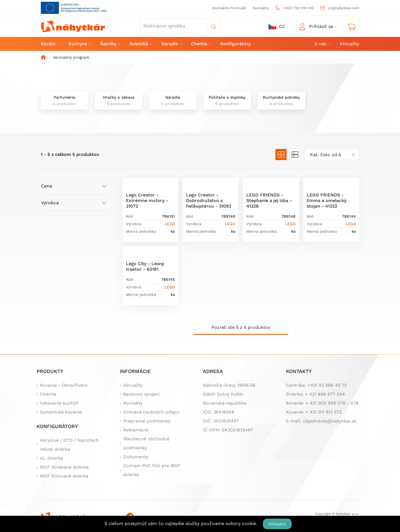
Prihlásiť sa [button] (316, 27)
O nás (322, 44)
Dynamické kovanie (61, 412)
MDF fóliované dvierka (64, 476)
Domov (43, 57)
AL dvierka (51, 458)
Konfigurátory (237, 44)
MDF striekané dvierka (64, 467)
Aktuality (349, 44)
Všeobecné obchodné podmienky (146, 443)
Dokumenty (136, 457)
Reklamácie (136, 430)
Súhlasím (277, 524)
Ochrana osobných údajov (151, 412)
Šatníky (110, 44)
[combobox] (332, 155)
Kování (50, 44)
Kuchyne (80, 44)
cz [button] (277, 27)
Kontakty (261, 8)
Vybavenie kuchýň (59, 403)
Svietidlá (141, 44)
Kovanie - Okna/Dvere (64, 385)
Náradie (171, 44)
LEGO (170, 224)
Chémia (201, 44)
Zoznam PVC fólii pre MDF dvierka (152, 470)
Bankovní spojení (141, 394)
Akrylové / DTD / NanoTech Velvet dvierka (69, 445)
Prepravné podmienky (147, 421)
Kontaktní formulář (229, 8)
